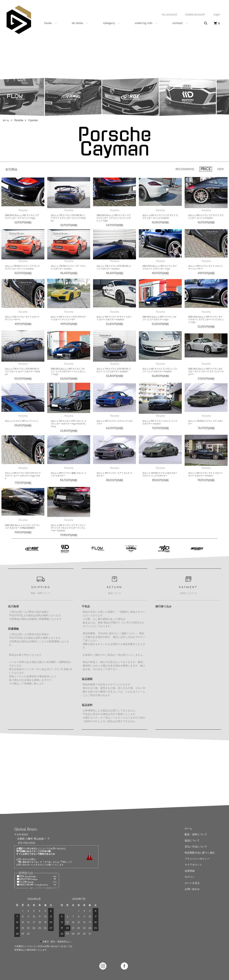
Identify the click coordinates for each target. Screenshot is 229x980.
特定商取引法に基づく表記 (198, 853)
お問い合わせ (190, 889)
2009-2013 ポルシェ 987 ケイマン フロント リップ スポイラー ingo (159, 327)
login (215, 15)
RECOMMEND (185, 169)
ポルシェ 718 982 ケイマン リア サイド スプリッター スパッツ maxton (22, 276)
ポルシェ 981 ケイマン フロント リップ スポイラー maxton (160, 431)
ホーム (6, 120)
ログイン (188, 877)
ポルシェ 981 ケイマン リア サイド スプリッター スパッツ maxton (206, 225)
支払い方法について (194, 847)
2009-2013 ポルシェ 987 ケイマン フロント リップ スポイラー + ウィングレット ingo (68, 380)
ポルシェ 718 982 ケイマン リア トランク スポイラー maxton (68, 276)
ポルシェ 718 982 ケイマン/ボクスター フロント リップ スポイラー (160, 483)
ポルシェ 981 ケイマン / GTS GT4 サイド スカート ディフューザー (68, 327)
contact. (178, 23)
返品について (190, 841)
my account (168, 15)
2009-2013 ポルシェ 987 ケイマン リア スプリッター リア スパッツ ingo (22, 225)
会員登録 (188, 871)
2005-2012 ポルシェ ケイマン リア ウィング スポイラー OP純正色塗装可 (22, 535)
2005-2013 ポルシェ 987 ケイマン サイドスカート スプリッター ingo (160, 276)
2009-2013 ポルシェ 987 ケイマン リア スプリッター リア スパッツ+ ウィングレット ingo (114, 227)
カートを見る (190, 883)
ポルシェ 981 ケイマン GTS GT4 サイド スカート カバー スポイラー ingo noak (23, 484)
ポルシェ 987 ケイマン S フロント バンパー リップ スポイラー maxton (160, 379)
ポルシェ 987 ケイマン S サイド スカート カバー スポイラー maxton (114, 327)
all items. (78, 23)
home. (48, 23)
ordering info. (144, 23)
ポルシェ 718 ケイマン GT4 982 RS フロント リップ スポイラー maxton (114, 379)
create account (193, 15)
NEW (221, 169)
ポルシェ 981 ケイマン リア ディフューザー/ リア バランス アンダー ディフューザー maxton (68, 536)
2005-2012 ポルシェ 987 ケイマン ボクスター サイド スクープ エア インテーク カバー (206, 380)
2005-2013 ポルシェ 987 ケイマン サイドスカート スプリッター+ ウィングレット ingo (206, 328)
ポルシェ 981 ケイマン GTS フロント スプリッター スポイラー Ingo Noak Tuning (69, 432)
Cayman (33, 120)
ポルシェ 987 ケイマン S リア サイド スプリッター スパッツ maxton (160, 225)
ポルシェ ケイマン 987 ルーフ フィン (22, 430)
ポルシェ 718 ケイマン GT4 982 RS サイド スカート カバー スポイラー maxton (22, 380)
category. (109, 23)
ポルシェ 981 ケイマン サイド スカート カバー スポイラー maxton (206, 483)
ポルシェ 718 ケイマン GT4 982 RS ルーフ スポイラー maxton (114, 276)
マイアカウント (192, 865)
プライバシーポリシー (195, 859)
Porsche (19, 120)
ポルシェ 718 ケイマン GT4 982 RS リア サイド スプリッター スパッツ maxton (68, 227)
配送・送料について (194, 834)
